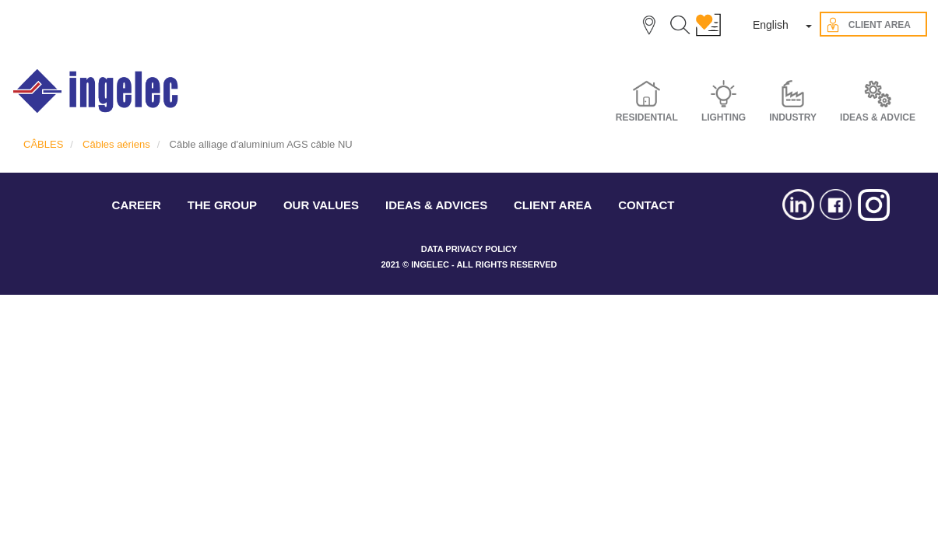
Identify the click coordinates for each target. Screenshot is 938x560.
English (771, 25)
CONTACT (646, 205)
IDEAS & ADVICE (878, 117)
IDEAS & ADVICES (436, 205)
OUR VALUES (321, 205)
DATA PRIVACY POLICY (469, 249)
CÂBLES (43, 144)
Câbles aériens (116, 144)
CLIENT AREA (553, 205)
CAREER (137, 205)
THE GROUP (222, 205)
